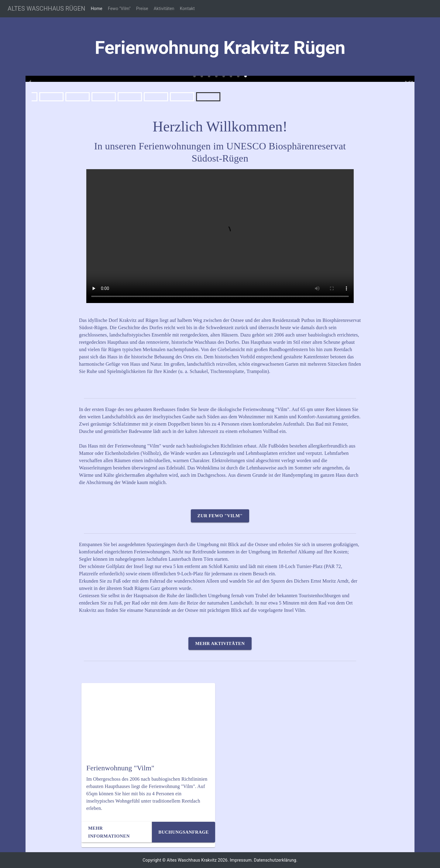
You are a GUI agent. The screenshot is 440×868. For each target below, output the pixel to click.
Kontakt (187, 9)
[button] (194, 76)
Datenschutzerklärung (275, 860)
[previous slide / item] (30, 79)
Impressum (241, 860)
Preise (142, 9)
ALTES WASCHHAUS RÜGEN (46, 9)
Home (97, 9)
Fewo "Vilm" (119, 9)
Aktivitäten (164, 9)
